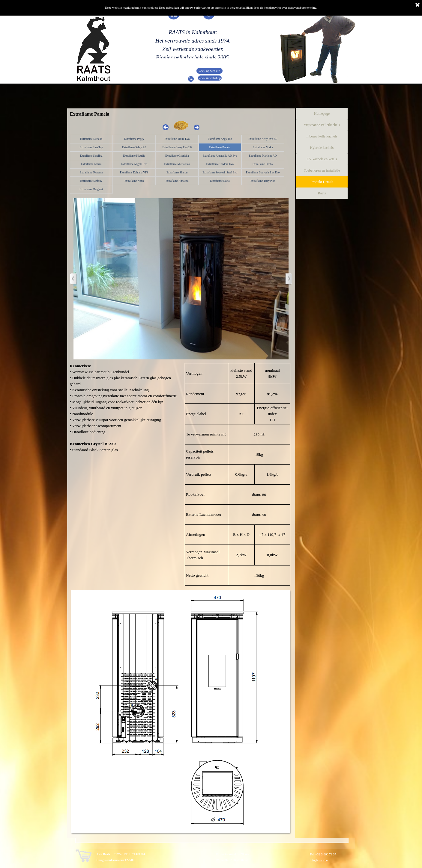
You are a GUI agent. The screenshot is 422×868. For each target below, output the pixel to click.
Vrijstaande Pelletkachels (322, 125)
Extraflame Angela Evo (134, 164)
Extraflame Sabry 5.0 (134, 147)
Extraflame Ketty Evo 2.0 (263, 139)
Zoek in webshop (210, 78)
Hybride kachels (322, 148)
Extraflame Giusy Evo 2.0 (177, 147)
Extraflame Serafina (91, 156)
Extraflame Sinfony (91, 181)
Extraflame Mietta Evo (177, 164)
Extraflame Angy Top (220, 139)
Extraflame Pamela (220, 147)
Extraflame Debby (263, 164)
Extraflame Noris (134, 181)
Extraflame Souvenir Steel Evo (220, 173)
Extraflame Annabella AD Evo (220, 156)
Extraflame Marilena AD (263, 156)
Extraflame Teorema (91, 173)
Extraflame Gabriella (177, 156)
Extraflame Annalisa (177, 181)
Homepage (322, 114)
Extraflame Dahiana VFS (134, 173)
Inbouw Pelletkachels (322, 136)
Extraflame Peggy (134, 139)
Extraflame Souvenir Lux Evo (263, 173)
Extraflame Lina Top (91, 147)
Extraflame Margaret (91, 189)
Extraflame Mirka (263, 147)
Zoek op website (209, 71)
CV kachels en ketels (322, 159)
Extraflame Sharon (177, 173)
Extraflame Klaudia (134, 156)
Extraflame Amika (91, 164)
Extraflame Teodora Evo (220, 164)
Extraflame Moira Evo (177, 139)
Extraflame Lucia (220, 181)
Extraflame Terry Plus (263, 181)
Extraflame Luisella (91, 139)
